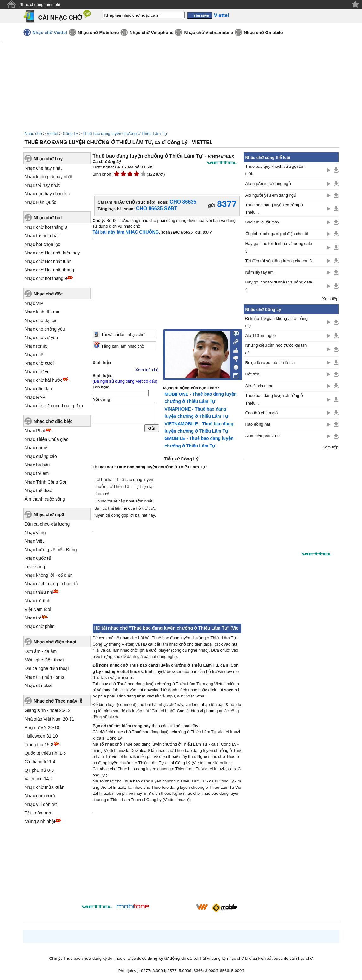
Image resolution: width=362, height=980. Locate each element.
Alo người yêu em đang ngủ (271, 195)
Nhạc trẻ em (37, 473)
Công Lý (71, 134)
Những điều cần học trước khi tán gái (276, 349)
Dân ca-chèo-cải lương (47, 524)
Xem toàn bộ (147, 370)
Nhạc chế (34, 355)
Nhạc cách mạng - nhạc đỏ (51, 584)
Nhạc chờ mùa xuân (45, 787)
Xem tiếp (330, 299)
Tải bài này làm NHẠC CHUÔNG (126, 232)
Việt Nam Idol (38, 609)
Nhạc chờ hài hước (44, 380)
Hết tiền (252, 374)
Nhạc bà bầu (37, 465)
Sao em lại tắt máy (262, 222)
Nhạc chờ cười (39, 363)
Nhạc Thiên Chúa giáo (47, 439)
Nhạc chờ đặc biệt (53, 421)
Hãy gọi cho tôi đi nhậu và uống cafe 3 (279, 247)
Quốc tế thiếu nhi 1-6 (45, 753)
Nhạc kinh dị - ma (42, 312)
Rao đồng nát (258, 424)
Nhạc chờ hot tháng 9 (46, 278)
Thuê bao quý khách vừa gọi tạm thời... (276, 170)
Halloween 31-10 (41, 736)
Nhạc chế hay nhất (43, 168)
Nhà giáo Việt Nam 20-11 (49, 719)
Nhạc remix (36, 346)
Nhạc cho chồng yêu (45, 329)
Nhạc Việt (34, 541)
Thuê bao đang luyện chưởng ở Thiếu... (274, 209)
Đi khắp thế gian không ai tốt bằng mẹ (276, 322)
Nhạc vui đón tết (41, 804)
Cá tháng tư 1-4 (40, 762)
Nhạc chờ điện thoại (55, 642)
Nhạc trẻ (33, 618)
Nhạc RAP (35, 397)
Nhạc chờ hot (48, 218)
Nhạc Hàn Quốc (40, 202)
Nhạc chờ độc (48, 294)
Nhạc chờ (33, 134)
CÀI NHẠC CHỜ (60, 18)
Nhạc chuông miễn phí (40, 5)
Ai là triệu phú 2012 (263, 436)
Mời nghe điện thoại (44, 660)
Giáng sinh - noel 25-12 (48, 710)
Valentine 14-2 (39, 779)
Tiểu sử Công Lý (181, 459)
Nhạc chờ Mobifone (98, 33)
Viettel (52, 134)
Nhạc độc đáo (38, 389)
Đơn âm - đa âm (41, 651)
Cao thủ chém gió (262, 413)
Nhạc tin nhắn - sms (44, 677)
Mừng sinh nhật (40, 821)
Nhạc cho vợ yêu (41, 338)
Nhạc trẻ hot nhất (42, 236)
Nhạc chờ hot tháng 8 (46, 227)
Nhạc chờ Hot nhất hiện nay (52, 253)
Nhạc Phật (35, 431)
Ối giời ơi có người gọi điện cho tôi (277, 234)
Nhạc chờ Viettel (50, 33)
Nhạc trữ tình (38, 601)
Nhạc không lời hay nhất (49, 177)
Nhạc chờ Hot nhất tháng (49, 270)
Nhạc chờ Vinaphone (152, 33)
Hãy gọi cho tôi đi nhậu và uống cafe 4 (279, 286)
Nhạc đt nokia (38, 685)
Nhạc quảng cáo (41, 456)
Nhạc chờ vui (38, 372)
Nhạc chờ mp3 (49, 514)
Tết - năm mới (39, 813)
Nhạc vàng (35, 533)
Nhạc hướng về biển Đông (51, 550)
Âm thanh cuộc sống (45, 499)
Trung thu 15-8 (39, 745)
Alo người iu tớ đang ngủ (268, 183)
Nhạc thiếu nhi (39, 592)
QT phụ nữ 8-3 (39, 770)
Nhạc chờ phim (40, 626)
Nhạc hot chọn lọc (43, 244)
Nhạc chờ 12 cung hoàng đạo (54, 406)
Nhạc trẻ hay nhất (42, 185)
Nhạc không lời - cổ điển (49, 575)
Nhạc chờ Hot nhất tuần (48, 261)
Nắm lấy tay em (260, 272)
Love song (35, 567)
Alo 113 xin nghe (261, 335)
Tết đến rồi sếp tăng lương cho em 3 (279, 261)
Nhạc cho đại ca (41, 320)
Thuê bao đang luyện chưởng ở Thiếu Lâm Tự (125, 134)
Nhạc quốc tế (38, 558)
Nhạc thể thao (39, 490)
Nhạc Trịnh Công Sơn (46, 482)
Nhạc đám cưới (40, 796)
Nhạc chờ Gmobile (263, 33)
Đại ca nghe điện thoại (47, 668)
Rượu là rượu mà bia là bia (270, 363)
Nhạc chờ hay (48, 159)
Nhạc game (36, 448)
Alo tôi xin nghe (259, 386)
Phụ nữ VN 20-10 (42, 727)
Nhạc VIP (34, 303)
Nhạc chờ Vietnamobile (208, 33)
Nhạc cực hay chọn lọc (47, 194)
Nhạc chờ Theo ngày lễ (58, 701)
